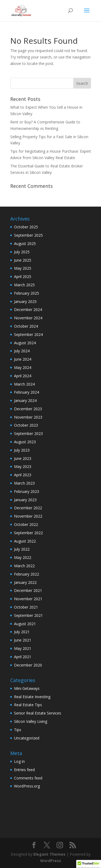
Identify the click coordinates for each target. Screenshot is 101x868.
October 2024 (26, 326)
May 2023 (23, 466)
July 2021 (22, 632)
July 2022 (22, 549)
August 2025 (25, 243)
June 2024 (23, 359)
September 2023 (28, 433)
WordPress (51, 861)
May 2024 (23, 367)
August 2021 (25, 624)
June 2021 (23, 640)
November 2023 (28, 417)
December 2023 (28, 409)
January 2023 (25, 500)
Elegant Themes (49, 854)
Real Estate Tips (28, 705)
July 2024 (22, 351)
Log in (19, 761)
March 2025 (24, 285)
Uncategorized (27, 738)
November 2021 (28, 599)
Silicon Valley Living (31, 721)
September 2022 (28, 533)
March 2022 (24, 566)
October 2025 (26, 227)
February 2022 (27, 574)
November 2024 (28, 318)
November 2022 (28, 516)
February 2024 (27, 392)
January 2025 (25, 301)
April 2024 (23, 376)
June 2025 (23, 260)
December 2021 (28, 590)
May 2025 (23, 268)
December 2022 (28, 508)
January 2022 (25, 582)
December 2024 (28, 310)
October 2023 (26, 425)
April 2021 (23, 657)
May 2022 (23, 557)
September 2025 (28, 235)
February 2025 (27, 293)
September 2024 (28, 334)
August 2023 (25, 442)
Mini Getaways (27, 688)
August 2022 (25, 541)
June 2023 (23, 458)
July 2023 (22, 450)
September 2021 (28, 615)
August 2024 (25, 343)
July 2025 (22, 252)
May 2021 (23, 648)
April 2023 (23, 475)
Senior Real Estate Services (38, 713)
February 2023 (27, 491)
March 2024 (24, 384)
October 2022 (26, 524)
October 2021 (26, 607)
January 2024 (25, 400)
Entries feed (24, 770)
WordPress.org (27, 786)
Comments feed (28, 778)
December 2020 (28, 665)
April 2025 (23, 276)
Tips (18, 730)
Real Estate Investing (32, 697)
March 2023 (24, 483)
